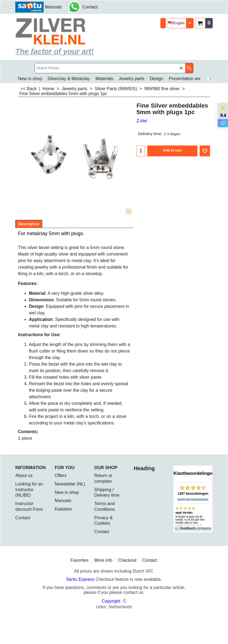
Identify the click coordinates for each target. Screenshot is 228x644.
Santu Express (81, 579)
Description (29, 224)
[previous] (205, 79)
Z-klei (142, 121)
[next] (210, 79)
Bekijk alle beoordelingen (193, 499)
